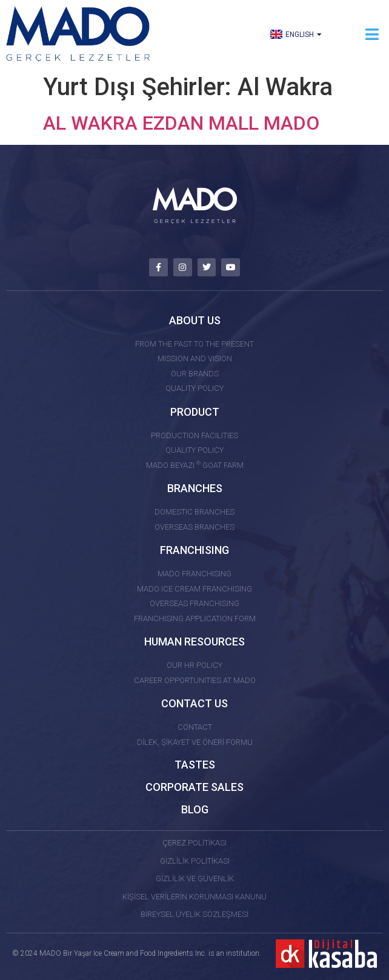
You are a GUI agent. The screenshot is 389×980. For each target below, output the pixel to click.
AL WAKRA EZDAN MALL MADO (181, 123)
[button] (372, 34)
